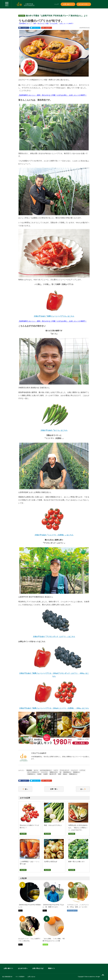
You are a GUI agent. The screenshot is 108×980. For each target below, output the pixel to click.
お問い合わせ (31, 977)
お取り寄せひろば (38, 968)
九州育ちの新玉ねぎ (51, 862)
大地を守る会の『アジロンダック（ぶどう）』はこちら (54, 637)
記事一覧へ (54, 789)
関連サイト (52, 968)
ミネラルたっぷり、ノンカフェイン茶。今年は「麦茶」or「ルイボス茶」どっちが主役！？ (78, 907)
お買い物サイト (68, 4)
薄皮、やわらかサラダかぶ (53, 825)
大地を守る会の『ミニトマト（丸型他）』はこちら (54, 535)
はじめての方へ (84, 4)
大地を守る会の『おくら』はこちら (54, 430)
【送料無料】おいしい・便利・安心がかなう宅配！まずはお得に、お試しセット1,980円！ (46, 24)
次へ (83, 789)
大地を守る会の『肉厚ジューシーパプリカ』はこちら (54, 316)
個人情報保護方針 (7, 977)
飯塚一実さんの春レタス (76, 862)
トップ (56, 4)
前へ (25, 789)
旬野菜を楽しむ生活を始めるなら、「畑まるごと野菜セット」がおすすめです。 (78, 828)
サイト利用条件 (20, 977)
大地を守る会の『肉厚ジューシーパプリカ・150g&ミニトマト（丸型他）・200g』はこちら (54, 708)
